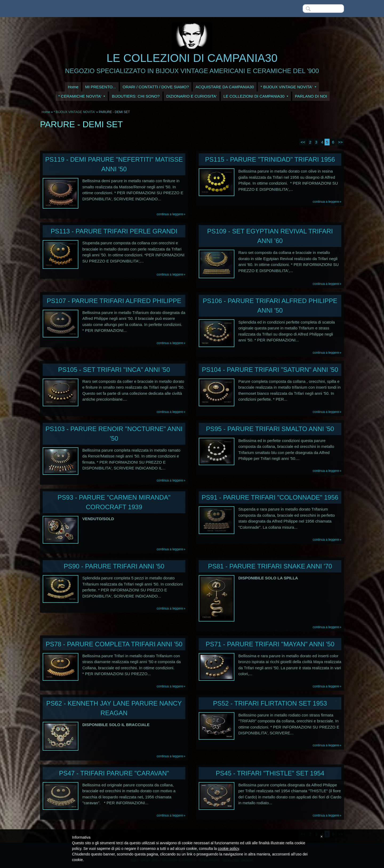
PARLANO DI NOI (311, 96)
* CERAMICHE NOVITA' (82, 96)
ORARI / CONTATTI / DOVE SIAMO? (156, 87)
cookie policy (228, 849)
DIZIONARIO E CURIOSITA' (192, 96)
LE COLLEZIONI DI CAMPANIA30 (192, 58)
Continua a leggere (170, 214)
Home (73, 87)
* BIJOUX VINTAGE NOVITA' (288, 87)
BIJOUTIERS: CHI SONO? (136, 96)
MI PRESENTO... (101, 87)
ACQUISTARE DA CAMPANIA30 (225, 87)
